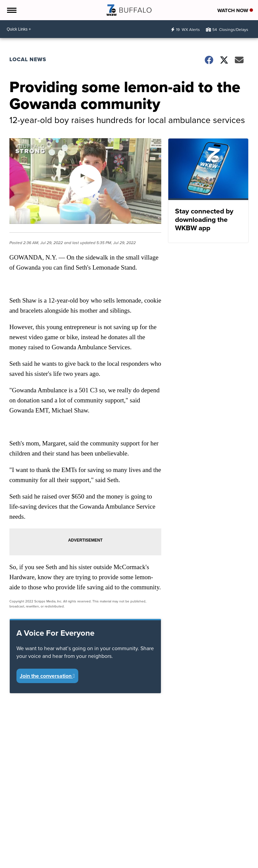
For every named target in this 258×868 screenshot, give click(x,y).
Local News (28, 59)
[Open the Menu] (11, 10)
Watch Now (235, 10)
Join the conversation (47, 676)
